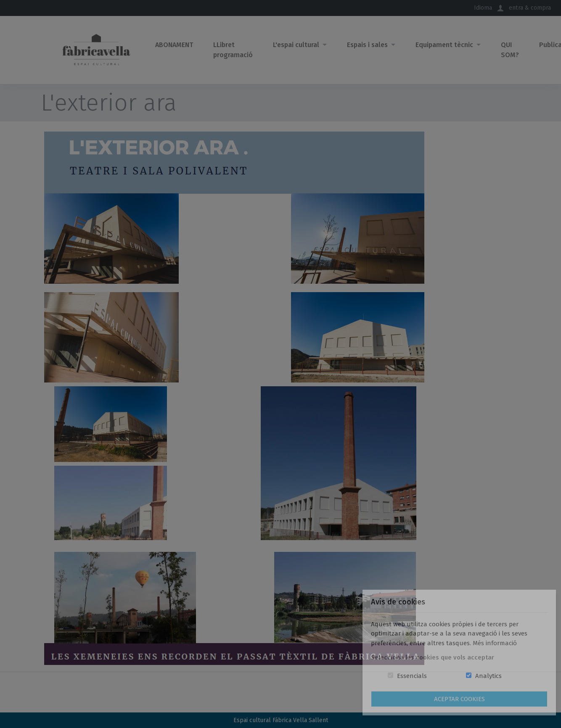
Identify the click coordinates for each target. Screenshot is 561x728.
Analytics (488, 676)
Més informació (495, 643)
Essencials (412, 676)
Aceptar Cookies (459, 699)
